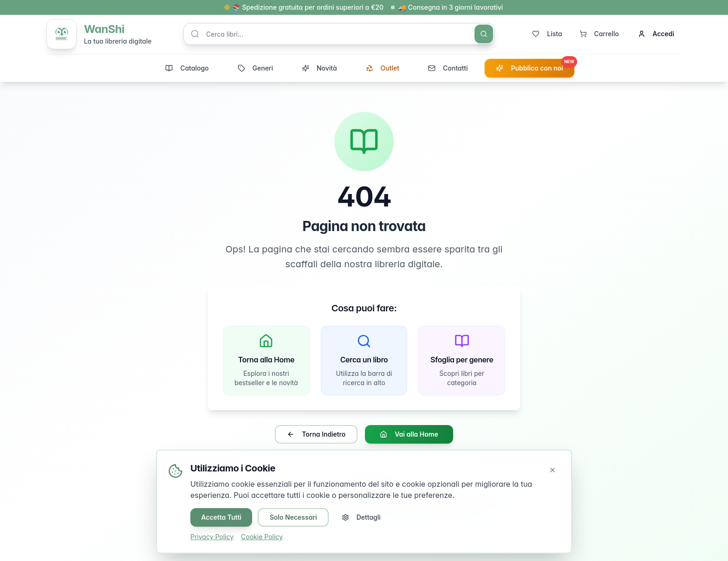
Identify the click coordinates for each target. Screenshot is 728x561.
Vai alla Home (409, 435)
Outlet (383, 69)
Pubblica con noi (535, 66)
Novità (319, 69)
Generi (255, 69)
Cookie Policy (262, 537)
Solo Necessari (294, 517)
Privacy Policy (212, 537)
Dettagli (363, 517)
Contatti (448, 69)
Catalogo (187, 69)
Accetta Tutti (222, 517)
